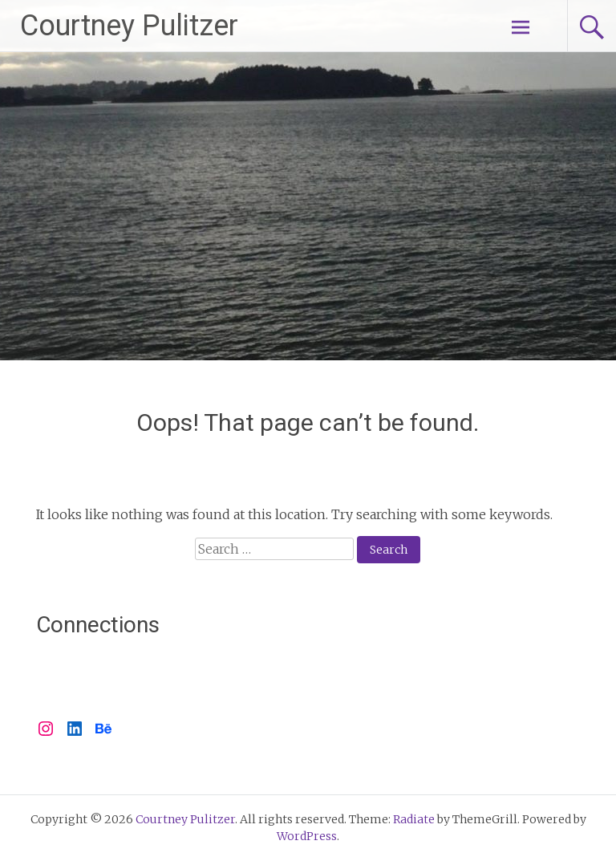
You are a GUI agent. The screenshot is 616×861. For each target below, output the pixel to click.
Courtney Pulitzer (129, 26)
